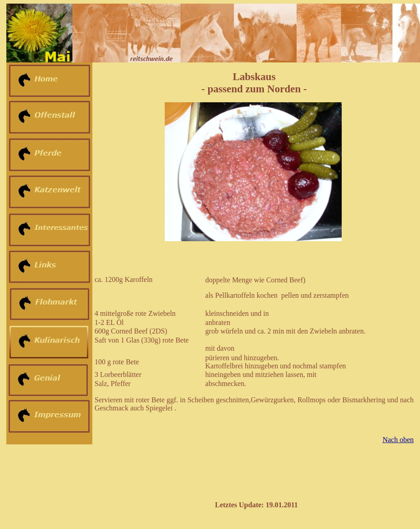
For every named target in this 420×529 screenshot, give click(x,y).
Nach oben (398, 440)
